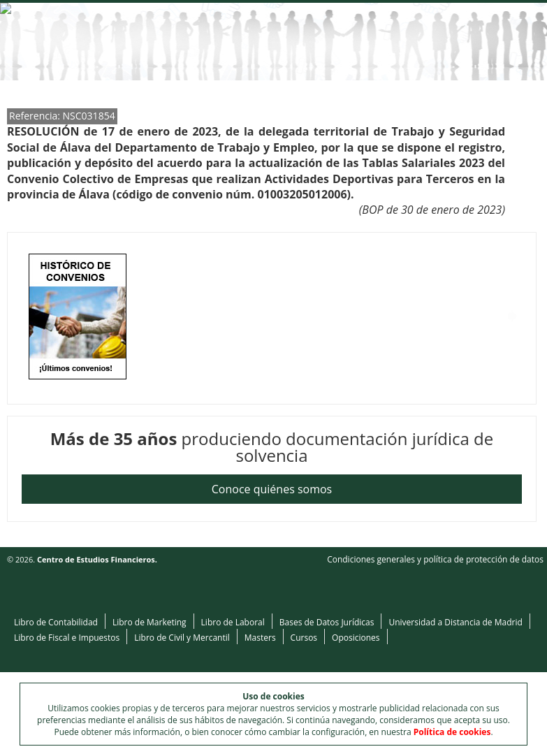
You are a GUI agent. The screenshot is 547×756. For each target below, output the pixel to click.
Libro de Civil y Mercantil (182, 638)
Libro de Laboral (233, 622)
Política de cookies (452, 732)
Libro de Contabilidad (56, 622)
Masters (260, 638)
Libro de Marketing (149, 622)
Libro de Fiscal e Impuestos (67, 638)
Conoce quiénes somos (272, 489)
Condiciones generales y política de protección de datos (435, 559)
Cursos (304, 638)
